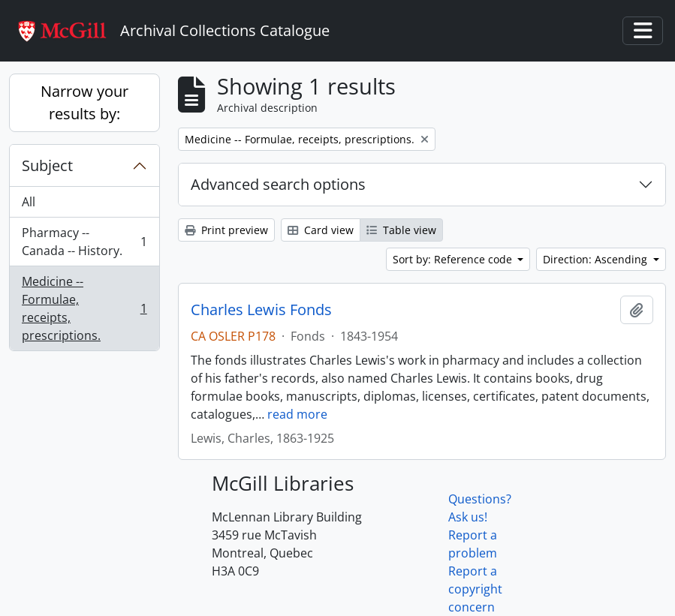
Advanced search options (278, 184)
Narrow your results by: (84, 102)
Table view (401, 230)
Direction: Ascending (597, 259)
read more (297, 414)
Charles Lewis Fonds (261, 310)
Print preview (226, 230)
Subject (47, 165)
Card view (321, 230)
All (29, 202)
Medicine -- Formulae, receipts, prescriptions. (84, 308)
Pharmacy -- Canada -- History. (84, 242)
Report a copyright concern (475, 589)
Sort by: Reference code (454, 259)
